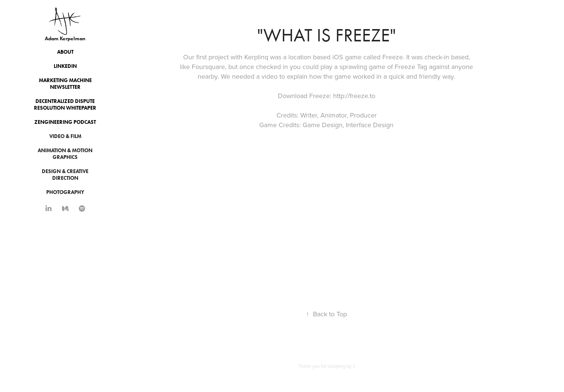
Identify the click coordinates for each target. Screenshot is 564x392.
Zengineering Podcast (65, 122)
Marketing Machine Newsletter (65, 84)
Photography (65, 192)
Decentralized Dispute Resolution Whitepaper (65, 105)
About (65, 52)
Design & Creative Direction (65, 175)
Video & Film (65, 136)
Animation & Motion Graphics (65, 154)
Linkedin (65, 66)
